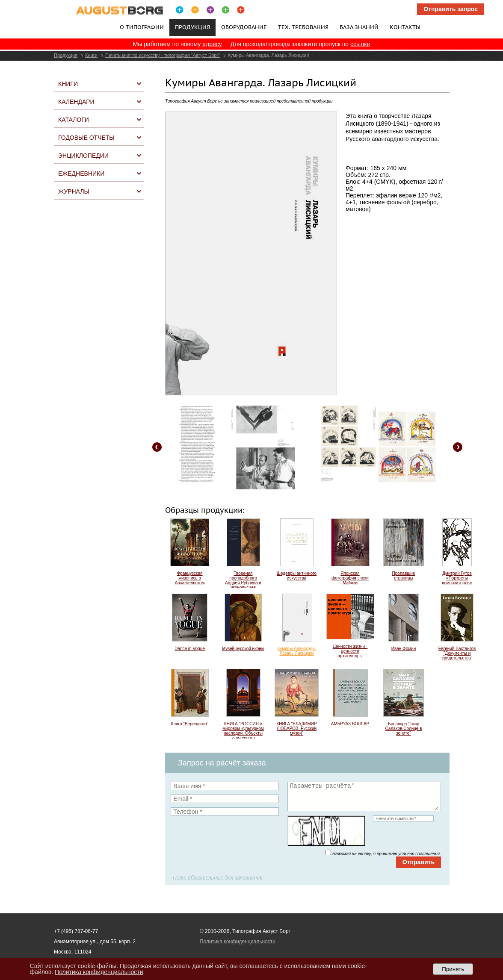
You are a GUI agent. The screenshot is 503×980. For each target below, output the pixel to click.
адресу (212, 44)
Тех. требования (303, 27)
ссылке (360, 44)
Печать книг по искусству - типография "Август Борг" (163, 55)
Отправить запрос (451, 9)
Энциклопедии (83, 156)
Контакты (405, 27)
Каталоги (74, 120)
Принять (453, 969)
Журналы (74, 191)
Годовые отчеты (86, 138)
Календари (76, 102)
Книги (91, 55)
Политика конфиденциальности (238, 942)
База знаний (359, 27)
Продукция (66, 55)
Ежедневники (81, 174)
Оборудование (244, 27)
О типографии (142, 27)
